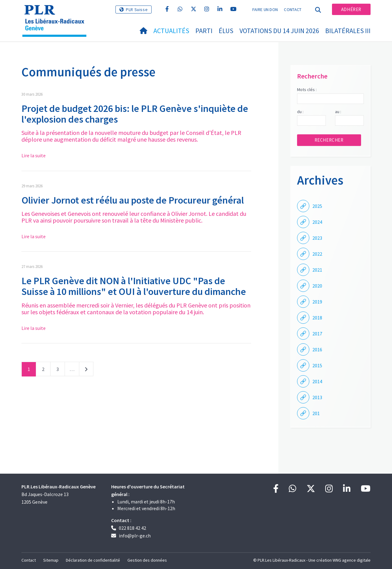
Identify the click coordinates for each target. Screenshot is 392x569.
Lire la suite (34, 155)
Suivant (86, 370)
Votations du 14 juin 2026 (279, 31)
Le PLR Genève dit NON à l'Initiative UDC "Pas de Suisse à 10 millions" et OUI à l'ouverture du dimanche (134, 286)
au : (338, 112)
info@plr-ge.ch (135, 536)
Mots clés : (307, 90)
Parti (204, 31)
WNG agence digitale (352, 560)
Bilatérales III (348, 31)
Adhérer (351, 9)
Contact (293, 10)
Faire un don (265, 10)
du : (300, 112)
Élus (226, 31)
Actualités (171, 31)
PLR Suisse (137, 10)
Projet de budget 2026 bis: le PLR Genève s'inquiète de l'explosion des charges (135, 114)
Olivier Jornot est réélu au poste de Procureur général (133, 200)
